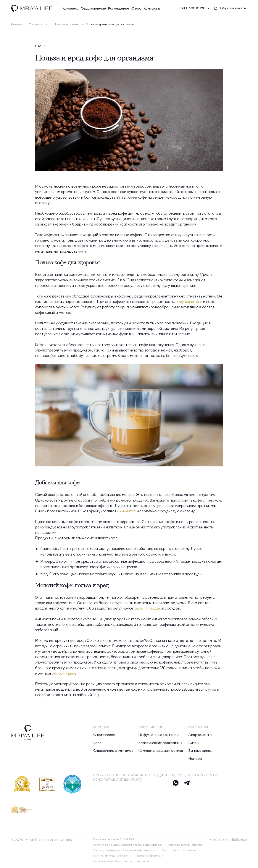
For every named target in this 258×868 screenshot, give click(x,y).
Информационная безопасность (112, 861)
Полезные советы (66, 24)
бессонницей (63, 673)
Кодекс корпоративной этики (180, 850)
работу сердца (148, 608)
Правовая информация (149, 856)
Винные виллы (200, 750)
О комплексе (38, 24)
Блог (97, 743)
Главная (17, 24)
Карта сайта (144, 861)
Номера (195, 758)
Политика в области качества (184, 845)
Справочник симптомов (113, 750)
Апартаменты (200, 735)
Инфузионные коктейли (158, 735)
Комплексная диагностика (161, 750)
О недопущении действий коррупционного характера (125, 850)
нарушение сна (189, 302)
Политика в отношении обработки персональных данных (127, 845)
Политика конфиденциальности (112, 856)
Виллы (194, 743)
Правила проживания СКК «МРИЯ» (114, 839)
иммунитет (126, 511)
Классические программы (160, 743)
